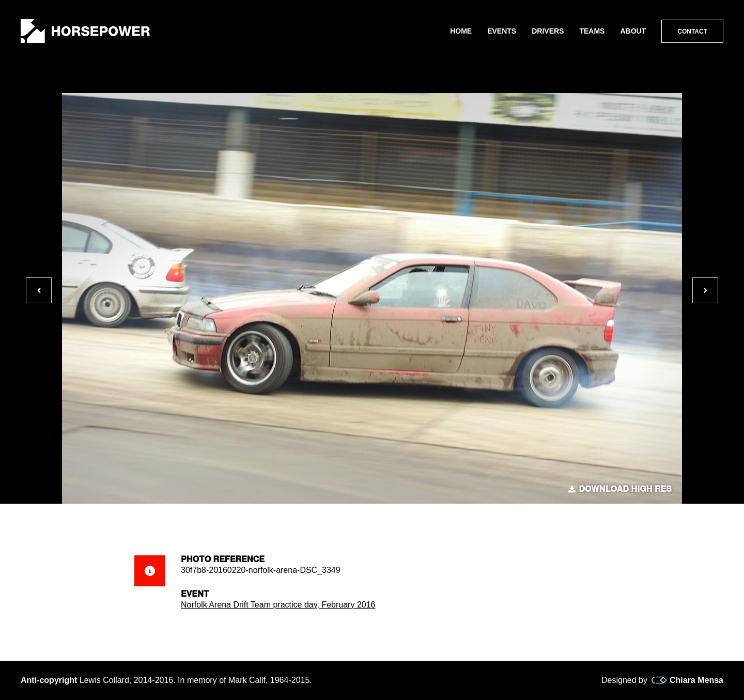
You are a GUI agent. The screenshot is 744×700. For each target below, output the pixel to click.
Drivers (548, 31)
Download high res (620, 489)
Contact (692, 32)
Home (461, 31)
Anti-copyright (49, 680)
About (633, 31)
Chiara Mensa (687, 680)
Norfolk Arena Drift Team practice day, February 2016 (278, 605)
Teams (592, 31)
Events (502, 31)
